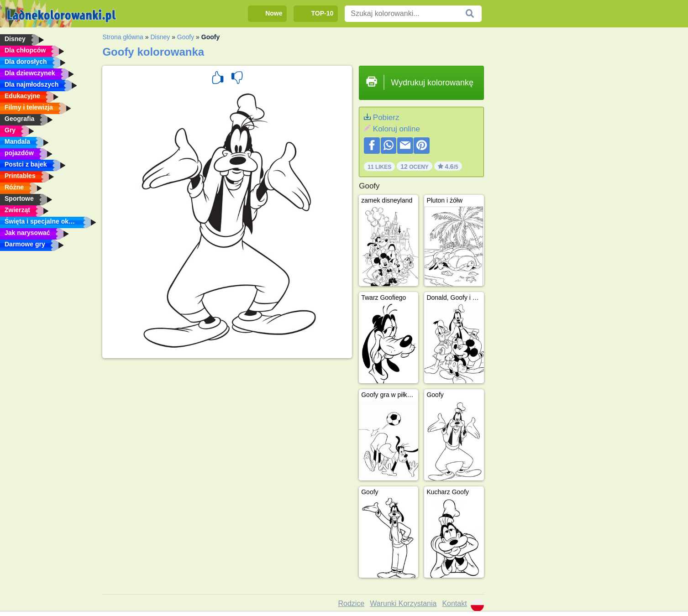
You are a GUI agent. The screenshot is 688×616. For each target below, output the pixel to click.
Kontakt (454, 603)
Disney (160, 37)
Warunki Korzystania (403, 603)
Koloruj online (397, 129)
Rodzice (351, 603)
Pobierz (386, 117)
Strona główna (123, 37)
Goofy (186, 37)
